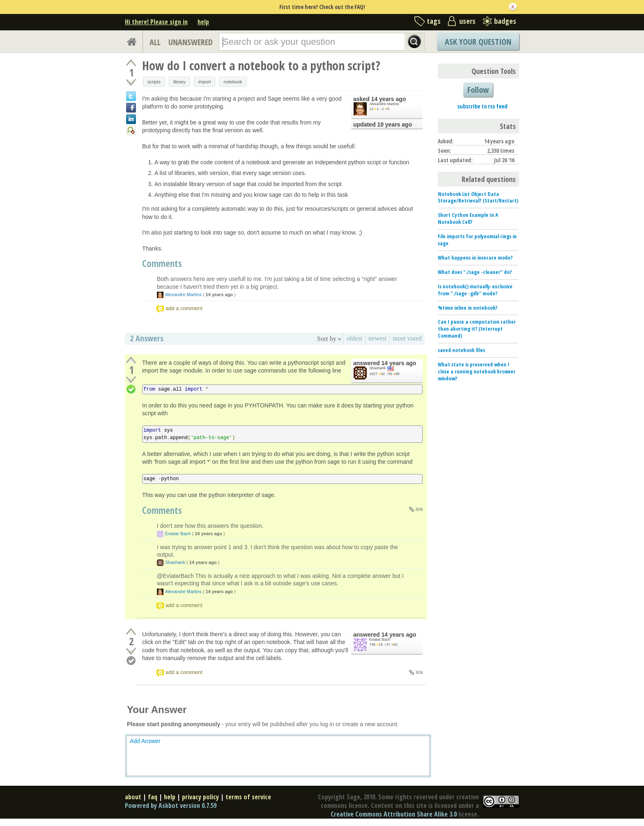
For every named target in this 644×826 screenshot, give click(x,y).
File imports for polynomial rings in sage (477, 240)
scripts (154, 82)
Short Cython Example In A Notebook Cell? (468, 218)
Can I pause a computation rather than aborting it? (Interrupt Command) (477, 329)
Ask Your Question (478, 42)
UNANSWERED (191, 42)
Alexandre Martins (384, 104)
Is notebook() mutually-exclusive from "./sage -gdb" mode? (475, 290)
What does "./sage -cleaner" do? (475, 272)
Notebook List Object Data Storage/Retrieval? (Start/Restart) (478, 197)
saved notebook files (461, 350)
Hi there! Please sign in (156, 22)
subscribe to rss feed (482, 106)
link (419, 509)
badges (505, 21)
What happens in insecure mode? (475, 258)
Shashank (377, 368)
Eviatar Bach (178, 534)
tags (434, 21)
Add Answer (145, 741)
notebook (233, 82)
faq (153, 797)
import (205, 82)
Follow (478, 90)
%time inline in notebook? (468, 308)
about (133, 797)
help (203, 22)
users (467, 21)
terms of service (248, 797)
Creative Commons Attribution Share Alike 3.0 (394, 814)
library (179, 82)
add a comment (184, 308)
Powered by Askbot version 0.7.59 (171, 805)
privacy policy (200, 797)
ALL (155, 42)
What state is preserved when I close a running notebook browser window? (477, 371)
